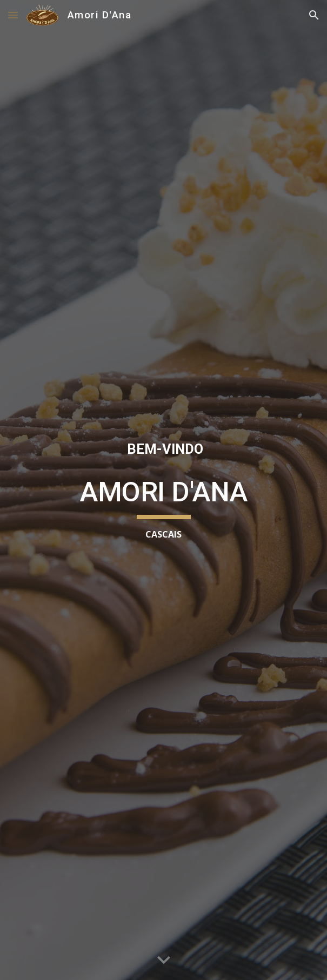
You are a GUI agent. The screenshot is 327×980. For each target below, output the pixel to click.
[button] (13, 15)
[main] (163, 449)
